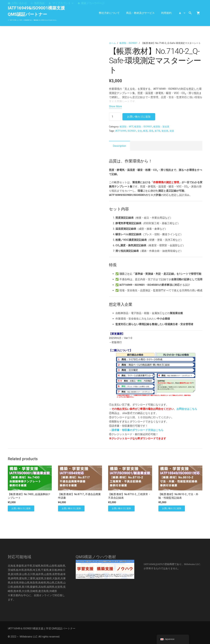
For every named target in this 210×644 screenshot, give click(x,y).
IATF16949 (121, 131)
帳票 (145, 131)
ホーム (112, 43)
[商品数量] (115, 117)
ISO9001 (132, 131)
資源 (172, 131)
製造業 (165, 131)
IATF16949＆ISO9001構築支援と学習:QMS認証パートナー (42, 628)
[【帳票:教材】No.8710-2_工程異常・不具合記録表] (130, 468)
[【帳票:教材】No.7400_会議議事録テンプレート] (30, 468)
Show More (115, 106)
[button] (61, 3)
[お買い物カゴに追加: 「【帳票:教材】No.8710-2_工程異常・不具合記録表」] (121, 508)
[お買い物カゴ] (198, 13)
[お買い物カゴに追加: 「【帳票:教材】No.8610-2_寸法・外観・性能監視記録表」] (171, 508)
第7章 (157, 131)
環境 (151, 131)
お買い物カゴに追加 (139, 117)
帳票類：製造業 (161, 127)
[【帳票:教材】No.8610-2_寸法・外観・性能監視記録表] (180, 468)
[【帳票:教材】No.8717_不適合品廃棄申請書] (80, 468)
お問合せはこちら (187, 409)
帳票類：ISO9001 (129, 43)
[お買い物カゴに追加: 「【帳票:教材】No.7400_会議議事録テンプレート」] (21, 508)
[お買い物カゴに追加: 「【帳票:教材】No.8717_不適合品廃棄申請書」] (71, 508)
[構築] (105, 569)
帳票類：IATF (126, 127)
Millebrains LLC (28, 637)
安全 (140, 131)
